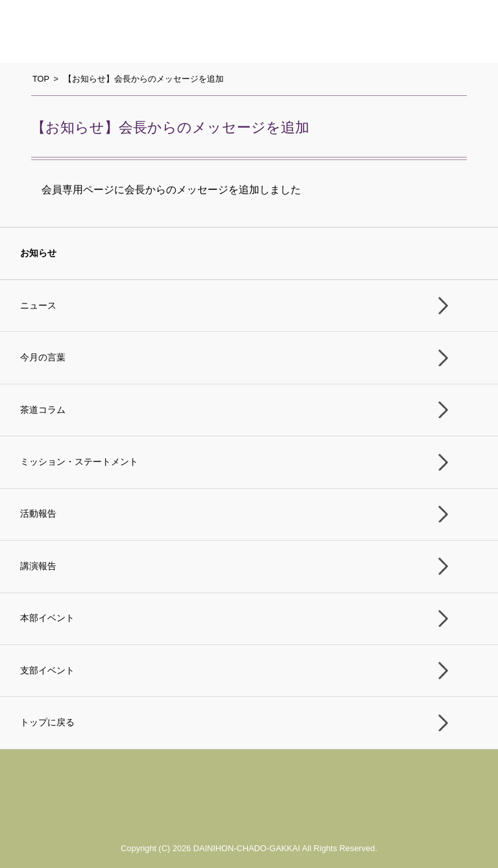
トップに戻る (47, 722)
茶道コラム (43, 410)
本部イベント (47, 618)
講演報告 (38, 566)
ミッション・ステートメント (79, 462)
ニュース (38, 306)
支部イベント (47, 671)
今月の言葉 (43, 358)
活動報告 (38, 514)
